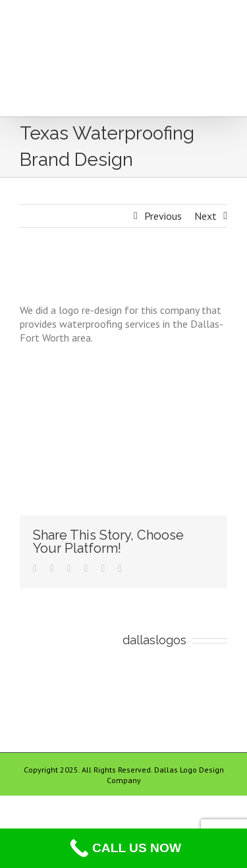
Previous (163, 216)
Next (206, 216)
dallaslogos (154, 640)
